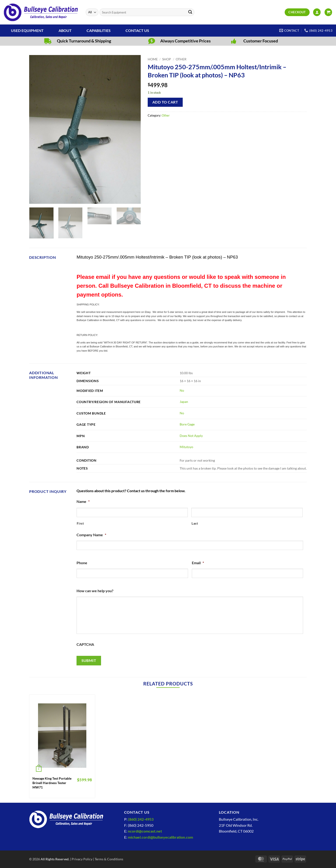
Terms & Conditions (109, 859)
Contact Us (137, 30)
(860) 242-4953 (141, 819)
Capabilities (99, 30)
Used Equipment (27, 30)
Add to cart (165, 102)
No (182, 390)
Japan (184, 402)
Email (198, 563)
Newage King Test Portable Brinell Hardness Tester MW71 (52, 783)
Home (153, 59)
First (80, 523)
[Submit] (190, 12)
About (65, 30)
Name (83, 501)
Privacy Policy (82, 859)
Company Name (91, 535)
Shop (167, 59)
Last (195, 523)
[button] (317, 12)
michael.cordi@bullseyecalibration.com (160, 837)
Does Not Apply (191, 436)
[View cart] (328, 12)
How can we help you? (95, 591)
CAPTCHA (85, 644)
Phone (82, 563)
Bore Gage (187, 424)
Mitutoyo (186, 447)
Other (181, 59)
